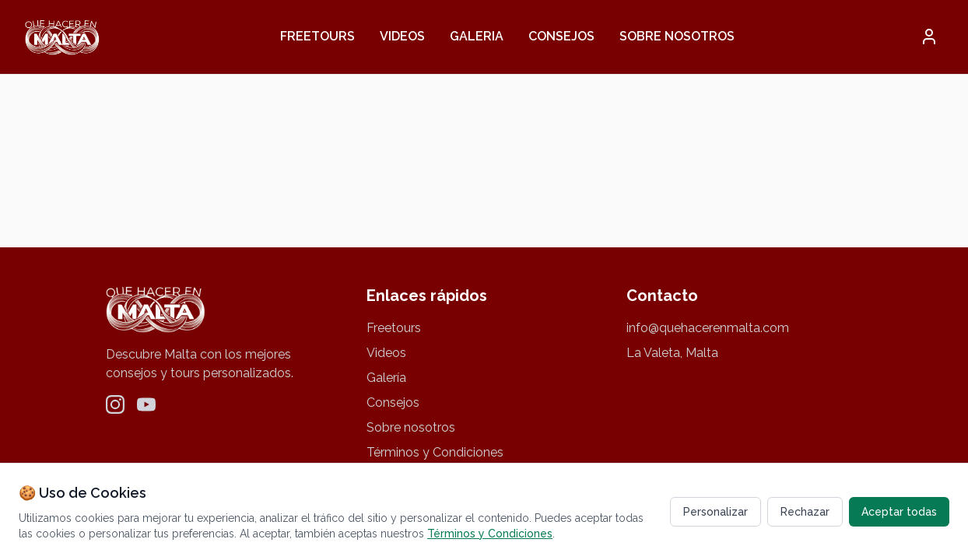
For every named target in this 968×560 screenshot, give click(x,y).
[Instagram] (115, 404)
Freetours (317, 36)
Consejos (561, 36)
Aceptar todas (899, 512)
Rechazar (805, 512)
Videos (402, 36)
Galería (386, 378)
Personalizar (715, 512)
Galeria (477, 36)
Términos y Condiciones (435, 452)
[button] (929, 37)
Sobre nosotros (677, 36)
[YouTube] (146, 404)
